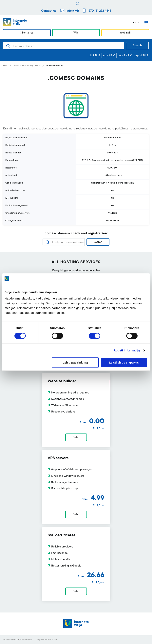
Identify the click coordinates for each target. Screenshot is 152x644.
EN (136, 23)
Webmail (125, 33)
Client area (27, 33)
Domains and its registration (27, 66)
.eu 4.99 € (109, 56)
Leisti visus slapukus (124, 362)
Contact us (49, 11)
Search (137, 46)
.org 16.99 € (141, 56)
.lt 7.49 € (95, 56)
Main (6, 66)
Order (76, 437)
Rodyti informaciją (127, 351)
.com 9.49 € (125, 56)
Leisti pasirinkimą (75, 362)
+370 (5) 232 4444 (99, 11)
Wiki (76, 33)
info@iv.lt (73, 11)
